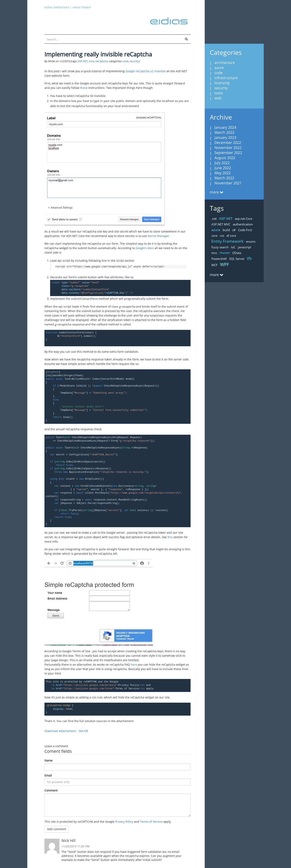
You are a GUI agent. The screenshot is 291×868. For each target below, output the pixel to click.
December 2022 (228, 142)
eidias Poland (82, 7)
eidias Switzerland (57, 7)
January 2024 (225, 127)
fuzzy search (220, 247)
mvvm (225, 253)
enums (251, 241)
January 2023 (225, 137)
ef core (231, 236)
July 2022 (222, 163)
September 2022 (228, 153)
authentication (243, 224)
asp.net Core (244, 219)
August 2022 (225, 158)
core (92, 61)
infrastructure (226, 78)
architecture (225, 63)
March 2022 (224, 178)
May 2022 (222, 173)
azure (219, 68)
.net (214, 219)
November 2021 (228, 183)
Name (48, 760)
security (134, 61)
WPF (225, 264)
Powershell (219, 259)
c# (234, 230)
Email (48, 775)
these (84, 88)
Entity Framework (227, 241)
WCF (215, 265)
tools (219, 93)
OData (237, 253)
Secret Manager (158, 236)
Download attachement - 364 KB (66, 731)
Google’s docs (145, 248)
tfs (249, 258)
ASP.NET (83, 61)
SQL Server (237, 259)
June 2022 (223, 168)
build (226, 230)
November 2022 (228, 148)
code (125, 61)
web (218, 98)
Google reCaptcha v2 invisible (145, 71)
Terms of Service (151, 822)
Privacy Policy (124, 822)
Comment (51, 790)
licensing (222, 83)
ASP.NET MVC (221, 224)
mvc (214, 253)
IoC (233, 247)
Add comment (57, 829)
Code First (245, 230)
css (222, 236)
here (134, 665)
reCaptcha (102, 61)
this (170, 537)
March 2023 (224, 132)
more (214, 192)
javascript (245, 247)
